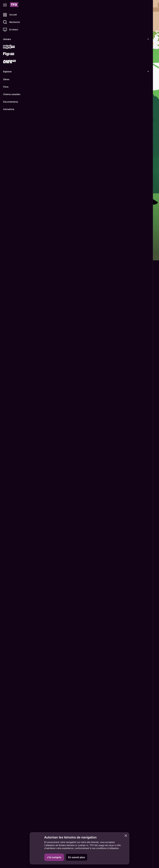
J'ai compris (54, 857)
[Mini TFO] (14, 47)
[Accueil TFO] (14, 5)
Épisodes (58, 255)
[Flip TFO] (14, 54)
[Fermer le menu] (5, 5)
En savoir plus (77, 857)
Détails (43, 255)
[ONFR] (14, 62)
